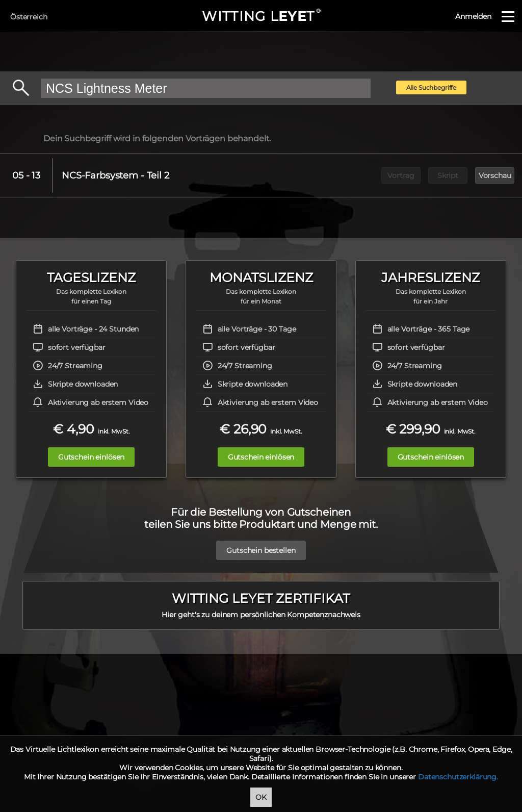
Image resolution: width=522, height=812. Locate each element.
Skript (448, 175)
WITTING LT (261, 16)
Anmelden (473, 16)
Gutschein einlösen (91, 457)
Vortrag (401, 175)
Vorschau (495, 175)
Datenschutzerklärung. (458, 777)
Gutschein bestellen (261, 545)
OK (261, 797)
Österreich (29, 17)
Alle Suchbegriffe (432, 87)
